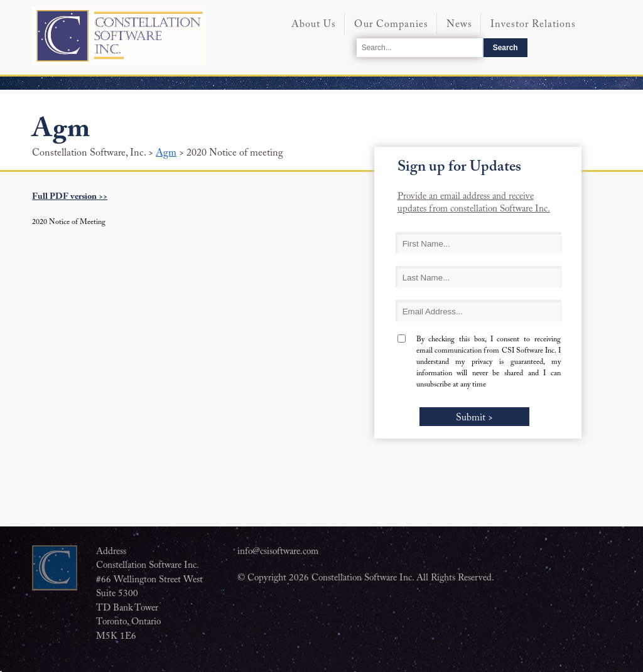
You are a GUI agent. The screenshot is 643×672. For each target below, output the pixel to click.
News (459, 24)
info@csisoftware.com (278, 552)
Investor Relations (533, 24)
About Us (314, 24)
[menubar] (446, 27)
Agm (166, 153)
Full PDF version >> (70, 197)
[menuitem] (313, 30)
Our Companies (391, 24)
